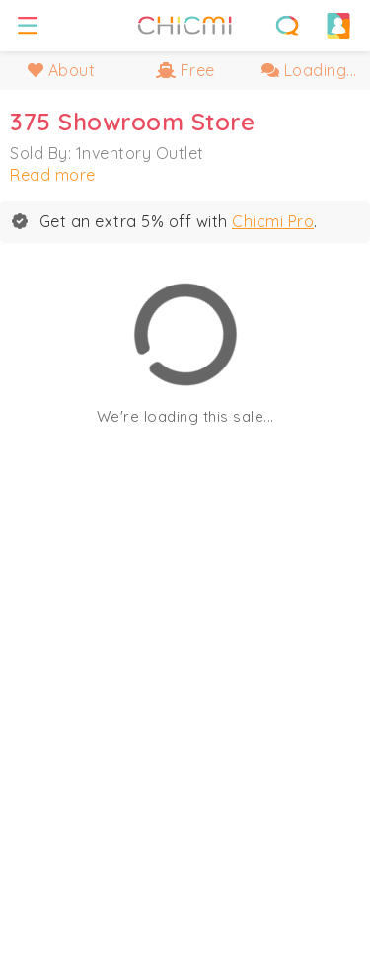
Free (185, 70)
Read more (53, 175)
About (62, 70)
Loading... (309, 70)
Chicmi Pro (273, 221)
